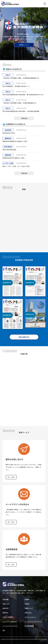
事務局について (24, 45)
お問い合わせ (28, 613)
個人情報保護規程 (29, 626)
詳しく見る (11, 477)
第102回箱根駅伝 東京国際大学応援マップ (16, 86)
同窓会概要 (5, 599)
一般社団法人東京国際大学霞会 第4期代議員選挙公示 (19, 103)
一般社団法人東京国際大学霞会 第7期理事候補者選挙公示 (21, 78)
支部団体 (27, 604)
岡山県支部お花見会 (9, 133)
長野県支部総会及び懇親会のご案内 (14, 158)
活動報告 (27, 599)
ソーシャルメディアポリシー (10, 626)
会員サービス (6, 604)
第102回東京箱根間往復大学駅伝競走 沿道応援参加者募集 (21, 111)
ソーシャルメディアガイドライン (33, 621)
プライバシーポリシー (30, 617)
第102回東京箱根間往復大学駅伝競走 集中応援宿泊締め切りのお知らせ (24, 95)
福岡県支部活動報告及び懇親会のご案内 (15, 141)
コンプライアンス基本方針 (10, 621)
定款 (4, 630)
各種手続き (5, 613)
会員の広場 (5, 608)
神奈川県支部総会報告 (9, 150)
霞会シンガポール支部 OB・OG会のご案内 (16, 166)
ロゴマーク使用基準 (8, 617)
